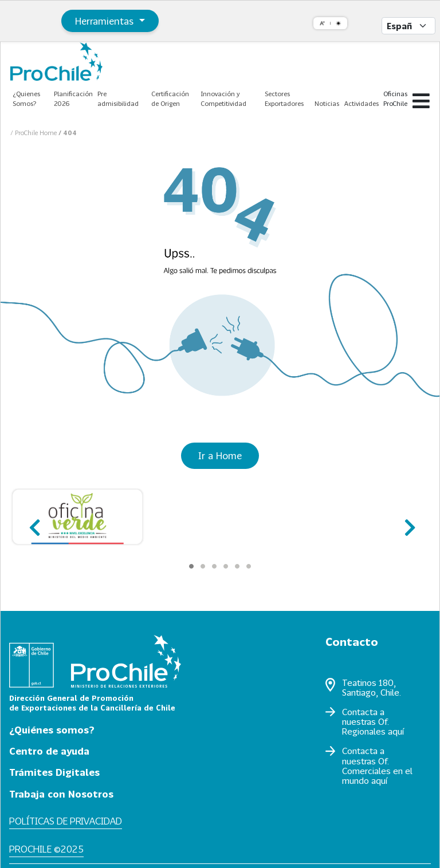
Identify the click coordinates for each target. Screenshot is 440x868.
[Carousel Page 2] (203, 566)
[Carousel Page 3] (214, 566)
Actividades (362, 103)
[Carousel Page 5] (237, 566)
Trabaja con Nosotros (61, 794)
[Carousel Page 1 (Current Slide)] (191, 566)
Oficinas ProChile (395, 98)
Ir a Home (220, 455)
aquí (396, 731)
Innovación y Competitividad (223, 98)
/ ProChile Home (34, 133)
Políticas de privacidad (66, 821)
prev (34, 522)
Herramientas (106, 21)
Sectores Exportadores (284, 98)
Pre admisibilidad (118, 98)
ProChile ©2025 (46, 849)
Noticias (327, 103)
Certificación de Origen (170, 98)
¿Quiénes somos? (52, 730)
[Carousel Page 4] (226, 566)
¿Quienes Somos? (26, 98)
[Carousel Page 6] (249, 566)
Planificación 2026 (73, 98)
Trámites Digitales (54, 772)
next (406, 522)
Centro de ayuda (49, 751)
